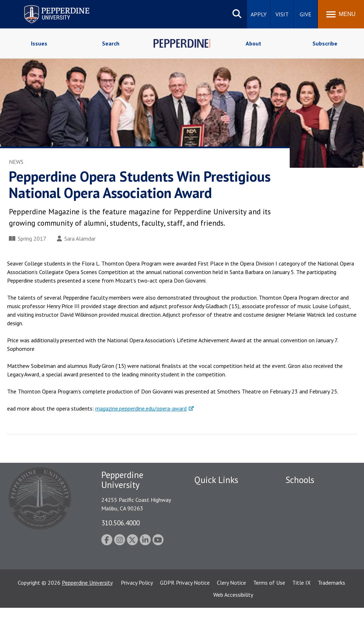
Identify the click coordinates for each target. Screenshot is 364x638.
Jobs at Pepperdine (217, 530)
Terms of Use (269, 613)
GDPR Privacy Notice (185, 613)
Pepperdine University (87, 613)
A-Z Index (206, 555)
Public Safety (210, 493)
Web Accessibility (233, 625)
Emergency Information (223, 518)
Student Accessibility (219, 505)
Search (111, 43)
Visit (282, 14)
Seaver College (303, 493)
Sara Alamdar (76, 238)
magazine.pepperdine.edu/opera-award (141, 408)
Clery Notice (231, 613)
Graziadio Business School (316, 518)
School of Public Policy (313, 565)
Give (306, 14)
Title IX (301, 613)
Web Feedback (211, 580)
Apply (259, 14)
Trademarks (331, 613)
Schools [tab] (300, 480)
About (253, 43)
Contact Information (219, 543)
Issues (39, 43)
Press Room (209, 567)
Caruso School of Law (312, 505)
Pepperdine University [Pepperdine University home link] (48, 7)
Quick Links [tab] (216, 480)
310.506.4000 (121, 523)
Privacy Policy (137, 613)
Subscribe (325, 43)
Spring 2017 (28, 238)
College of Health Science (317, 577)
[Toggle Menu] (341, 14)
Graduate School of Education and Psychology (317, 542)
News (16, 162)
